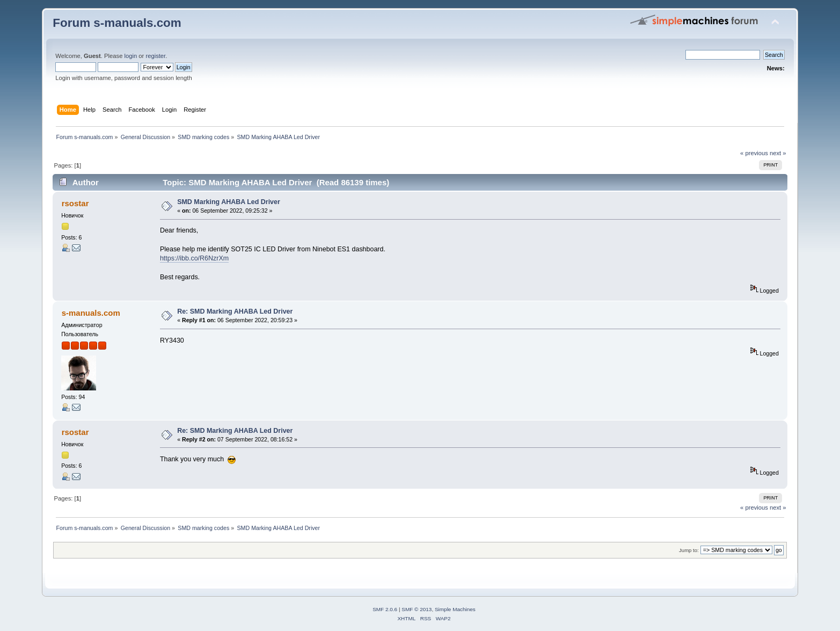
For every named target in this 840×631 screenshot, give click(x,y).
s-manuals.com (91, 313)
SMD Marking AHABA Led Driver (229, 202)
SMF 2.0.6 (385, 609)
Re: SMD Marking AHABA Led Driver (235, 311)
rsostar (75, 203)
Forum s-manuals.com (117, 23)
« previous (754, 153)
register (155, 56)
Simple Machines (455, 609)
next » (778, 153)
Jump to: (689, 550)
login (131, 56)
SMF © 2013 (417, 609)
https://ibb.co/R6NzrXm (194, 258)
